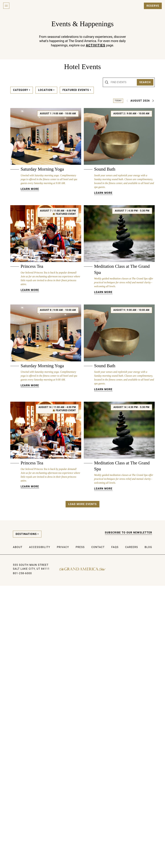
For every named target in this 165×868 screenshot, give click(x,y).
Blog (148, 829)
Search (145, 82)
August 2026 (140, 101)
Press (80, 829)
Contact (98, 829)
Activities (96, 45)
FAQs (115, 829)
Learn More (30, 203)
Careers (132, 829)
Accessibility (40, 829)
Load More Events (82, 786)
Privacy (63, 829)
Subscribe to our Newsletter (129, 815)
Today (118, 101)
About (18, 829)
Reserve (153, 6)
